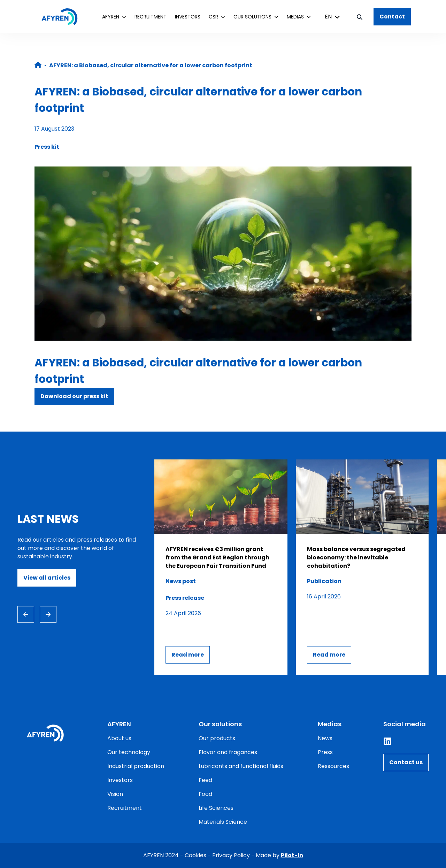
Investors (188, 17)
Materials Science (223, 822)
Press (325, 752)
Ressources (333, 766)
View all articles (47, 578)
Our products (217, 738)
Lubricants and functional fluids (241, 766)
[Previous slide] (26, 614)
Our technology (129, 752)
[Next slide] (48, 614)
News (325, 738)
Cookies (195, 855)
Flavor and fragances (228, 752)
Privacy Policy (231, 855)
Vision (115, 794)
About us (119, 738)
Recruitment (151, 17)
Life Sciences (216, 808)
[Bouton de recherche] (360, 17)
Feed (205, 780)
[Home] (63, 17)
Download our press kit (74, 396)
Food (205, 794)
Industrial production (136, 766)
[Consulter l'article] (221, 567)
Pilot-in (292, 855)
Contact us (406, 762)
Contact (392, 17)
